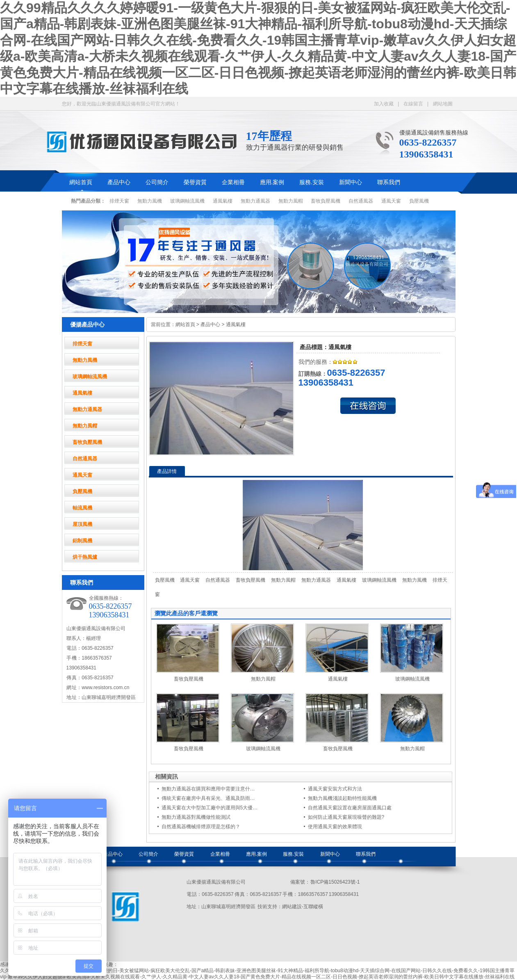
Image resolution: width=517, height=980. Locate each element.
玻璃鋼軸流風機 (187, 201)
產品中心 (119, 182)
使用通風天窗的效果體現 (335, 827)
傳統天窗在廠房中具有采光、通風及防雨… (208, 798)
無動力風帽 (291, 201)
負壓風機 (419, 201)
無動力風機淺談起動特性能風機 (342, 798)
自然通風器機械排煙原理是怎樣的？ (201, 827)
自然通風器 (361, 201)
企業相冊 (233, 182)
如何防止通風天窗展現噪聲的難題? (346, 817)
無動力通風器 (255, 201)
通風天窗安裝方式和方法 (335, 789)
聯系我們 (389, 182)
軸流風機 (82, 508)
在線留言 (413, 104)
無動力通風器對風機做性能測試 (196, 817)
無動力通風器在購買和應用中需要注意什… (208, 789)
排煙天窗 (119, 201)
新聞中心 (351, 182)
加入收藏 (384, 104)
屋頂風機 (82, 524)
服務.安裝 (312, 182)
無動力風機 (150, 201)
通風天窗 (391, 201)
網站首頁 (81, 182)
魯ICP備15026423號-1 (335, 882)
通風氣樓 (223, 201)
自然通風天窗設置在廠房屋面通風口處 (350, 808)
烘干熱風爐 (85, 557)
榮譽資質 (195, 182)
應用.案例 (272, 182)
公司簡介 (157, 182)
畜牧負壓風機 (326, 201)
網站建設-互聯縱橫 (303, 907)
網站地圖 (443, 104)
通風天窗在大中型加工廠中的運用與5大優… (210, 808)
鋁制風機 (82, 541)
